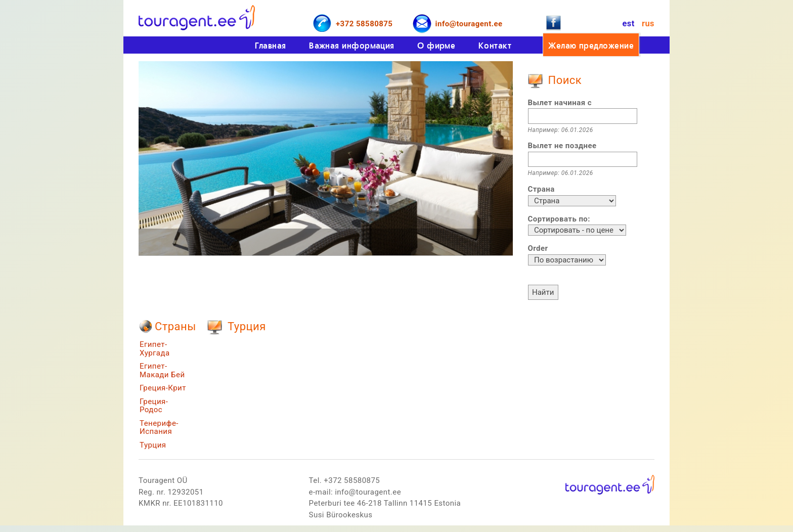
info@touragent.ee (469, 24)
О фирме (436, 45)
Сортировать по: (559, 219)
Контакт (495, 45)
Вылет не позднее (562, 146)
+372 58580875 (364, 24)
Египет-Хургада (155, 349)
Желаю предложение (591, 45)
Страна (541, 189)
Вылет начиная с (560, 103)
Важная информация (352, 45)
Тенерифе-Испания (159, 428)
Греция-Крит (163, 388)
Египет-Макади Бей (162, 370)
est (628, 24)
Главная (271, 45)
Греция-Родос (154, 406)
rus (648, 24)
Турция (153, 445)
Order (538, 248)
